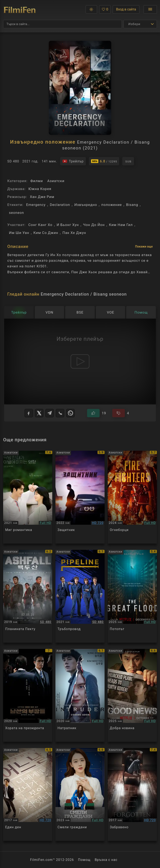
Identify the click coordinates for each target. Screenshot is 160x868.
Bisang (132, 205)
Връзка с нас (106, 860)
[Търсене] (62, 24)
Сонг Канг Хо (40, 225)
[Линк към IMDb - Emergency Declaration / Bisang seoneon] (104, 161)
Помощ (84, 860)
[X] (39, 413)
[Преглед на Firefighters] (132, 497)
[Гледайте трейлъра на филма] (73, 161)
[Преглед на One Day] (28, 794)
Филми (36, 181)
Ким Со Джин (46, 233)
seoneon (16, 213)
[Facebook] (29, 413)
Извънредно (86, 205)
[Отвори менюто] (150, 9)
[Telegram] (50, 413)
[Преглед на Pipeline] (80, 596)
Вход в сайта (126, 9)
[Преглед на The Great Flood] (132, 596)
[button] (91, 9)
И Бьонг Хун (68, 225)
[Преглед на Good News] (132, 695)
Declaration (60, 205)
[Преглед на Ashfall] (28, 596)
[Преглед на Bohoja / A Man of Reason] (80, 497)
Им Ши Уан (19, 233)
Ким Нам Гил (121, 225)
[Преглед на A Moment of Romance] (28, 497)
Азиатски (56, 181)
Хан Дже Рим (42, 197)
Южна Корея (40, 189)
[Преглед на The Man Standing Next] (28, 695)
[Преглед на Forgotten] (132, 794)
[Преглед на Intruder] (80, 695)
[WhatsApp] (70, 413)
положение (111, 205)
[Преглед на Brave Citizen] (80, 794)
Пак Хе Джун (74, 233)
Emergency (36, 205)
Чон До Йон (94, 225)
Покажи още (144, 246)
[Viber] (60, 413)
